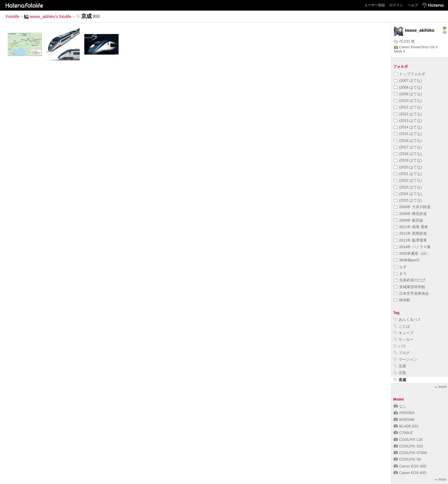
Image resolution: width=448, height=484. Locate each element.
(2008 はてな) (408, 87)
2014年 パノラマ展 (412, 247)
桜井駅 (402, 300)
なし (400, 406)
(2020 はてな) (408, 167)
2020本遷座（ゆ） (412, 253)
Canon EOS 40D (410, 473)
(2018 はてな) (408, 154)
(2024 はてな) (408, 194)
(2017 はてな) (408, 147)
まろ (400, 273)
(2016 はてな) (408, 141)
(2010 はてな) (408, 100)
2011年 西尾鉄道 (410, 233)
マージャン (405, 359)
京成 (400, 380)
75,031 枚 (404, 41)
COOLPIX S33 (408, 446)
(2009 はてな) (408, 94)
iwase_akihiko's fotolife (48, 17)
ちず (400, 267)
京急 (400, 373)
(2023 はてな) (408, 187)
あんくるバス (407, 319)
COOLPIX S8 (407, 459)
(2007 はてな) (408, 80)
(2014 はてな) (408, 127)
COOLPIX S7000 (410, 453)
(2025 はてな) (408, 200)
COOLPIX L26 (408, 440)
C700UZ (403, 433)
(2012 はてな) (408, 114)
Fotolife (12, 17)
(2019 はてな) (408, 160)
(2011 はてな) (408, 107)
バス (400, 346)
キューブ (404, 333)
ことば (402, 326)
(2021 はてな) (408, 174)
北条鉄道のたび (409, 280)
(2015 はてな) (408, 134)
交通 (400, 366)
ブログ (402, 353)
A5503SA (404, 413)
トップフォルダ (409, 74)
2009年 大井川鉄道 (412, 207)
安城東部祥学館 (409, 287)
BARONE (404, 420)
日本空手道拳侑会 (411, 293)
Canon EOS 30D (410, 466)
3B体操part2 (407, 260)
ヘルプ (413, 5)
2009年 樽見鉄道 (410, 214)
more (441, 387)
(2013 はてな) (408, 120)
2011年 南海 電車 (411, 227)
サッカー (404, 339)
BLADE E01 (406, 426)
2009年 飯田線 (408, 220)
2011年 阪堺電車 (410, 240)
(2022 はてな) (408, 180)
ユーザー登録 (375, 5)
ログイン (396, 5)
